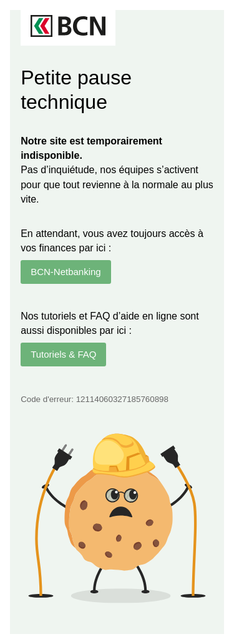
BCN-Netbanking (66, 272)
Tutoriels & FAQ (63, 354)
